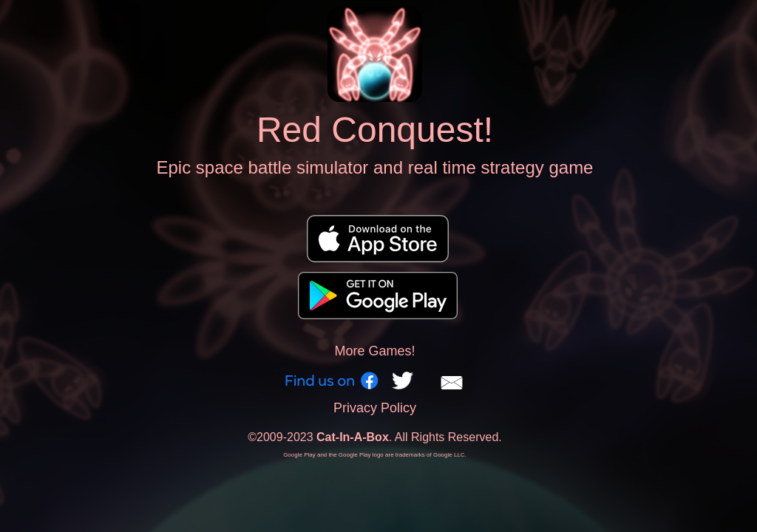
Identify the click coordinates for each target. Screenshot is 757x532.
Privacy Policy (375, 408)
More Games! (374, 351)
